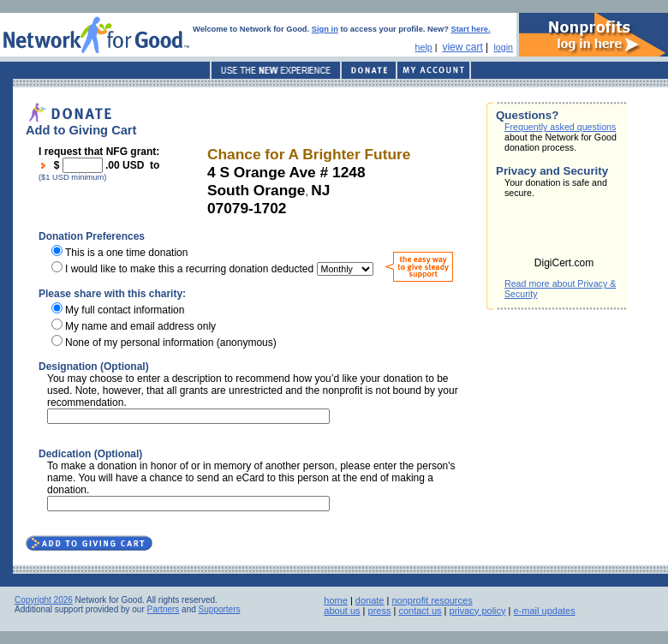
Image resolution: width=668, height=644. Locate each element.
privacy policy (478, 611)
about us (342, 611)
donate (370, 600)
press (380, 611)
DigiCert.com (564, 263)
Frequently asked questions (560, 127)
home (336, 600)
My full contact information (125, 310)
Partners (164, 609)
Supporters (220, 609)
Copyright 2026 (44, 600)
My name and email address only (140, 326)
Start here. (471, 29)
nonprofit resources (432, 600)
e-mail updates (545, 611)
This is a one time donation (126, 253)
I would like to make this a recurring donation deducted (189, 269)
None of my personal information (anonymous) (171, 343)
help (424, 47)
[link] (564, 233)
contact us (420, 611)
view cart (462, 47)
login (503, 47)
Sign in (325, 29)
